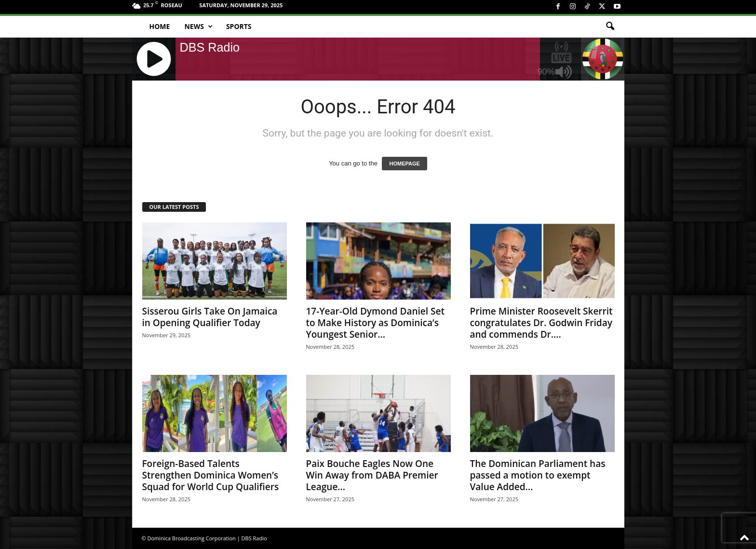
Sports (239, 26)
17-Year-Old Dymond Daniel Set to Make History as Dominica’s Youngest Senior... (375, 323)
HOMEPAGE (404, 164)
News (198, 27)
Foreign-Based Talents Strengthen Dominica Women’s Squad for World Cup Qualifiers (211, 475)
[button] (610, 27)
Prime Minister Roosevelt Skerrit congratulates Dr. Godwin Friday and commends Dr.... (541, 323)
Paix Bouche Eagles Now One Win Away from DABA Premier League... (372, 475)
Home (160, 26)
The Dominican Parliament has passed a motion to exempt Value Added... (538, 475)
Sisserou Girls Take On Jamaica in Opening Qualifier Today (210, 317)
